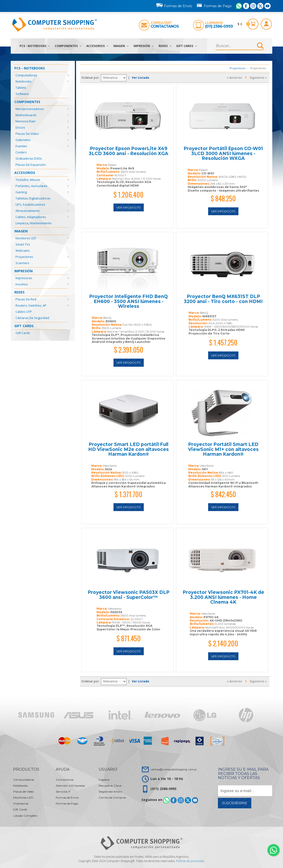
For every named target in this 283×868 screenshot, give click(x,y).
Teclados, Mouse (28, 180)
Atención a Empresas (70, 786)
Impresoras (24, 278)
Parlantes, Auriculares (31, 186)
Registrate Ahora (110, 792)
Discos (20, 127)
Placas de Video (27, 134)
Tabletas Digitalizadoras (33, 198)
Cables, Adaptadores (31, 217)
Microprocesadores (30, 109)
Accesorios (97, 46)
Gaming (21, 192)
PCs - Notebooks (35, 46)
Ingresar (104, 780)
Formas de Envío (174, 5)
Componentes (68, 46)
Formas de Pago (214, 5)
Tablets (21, 88)
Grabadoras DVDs (29, 158)
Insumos (22, 284)
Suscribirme (235, 803)
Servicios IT (63, 792)
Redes (165, 46)
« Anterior (234, 78)
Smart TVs (23, 244)
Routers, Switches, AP (31, 305)
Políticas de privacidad (190, 861)
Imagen (121, 46)
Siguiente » (258, 78)
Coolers (21, 152)
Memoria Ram (26, 121)
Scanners (22, 263)
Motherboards (26, 115)
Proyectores (24, 257)
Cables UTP (24, 312)
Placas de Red (26, 299)
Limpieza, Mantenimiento (34, 223)
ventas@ (174, 769)
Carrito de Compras (112, 797)
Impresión (144, 46)
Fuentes (21, 146)
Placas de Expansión (31, 165)
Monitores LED (26, 238)
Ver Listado (141, 78)
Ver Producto (129, 207)
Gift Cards (187, 46)
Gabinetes (23, 140)
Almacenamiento (28, 211)
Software (22, 94)
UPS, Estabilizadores (30, 204)
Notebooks (23, 81)
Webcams (23, 251)
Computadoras (26, 75)
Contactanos (165, 26)
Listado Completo (25, 816)
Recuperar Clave (110, 786)
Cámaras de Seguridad (32, 318)
